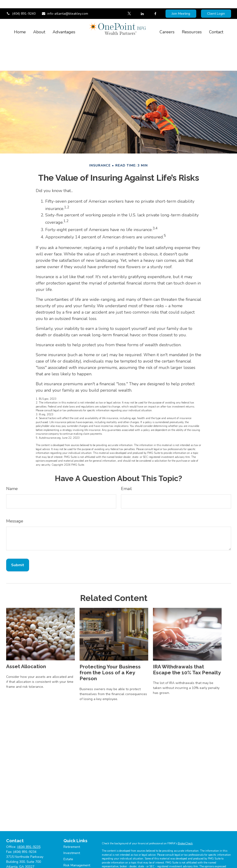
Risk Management (77, 851)
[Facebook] (155, 5)
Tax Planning (73, 857)
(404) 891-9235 (29, 833)
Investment (72, 839)
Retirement (72, 833)
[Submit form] (18, 551)
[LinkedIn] (142, 5)
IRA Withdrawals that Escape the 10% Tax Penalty (187, 655)
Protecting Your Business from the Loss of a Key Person (110, 658)
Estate (68, 845)
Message (15, 507)
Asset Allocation (26, 652)
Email (126, 474)
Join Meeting (181, 5)
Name (12, 474)
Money (68, 863)
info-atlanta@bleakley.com (65, 5)
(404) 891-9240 (21, 5)
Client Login (216, 5)
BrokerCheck (185, 829)
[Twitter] (129, 5)
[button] (20, 23)
